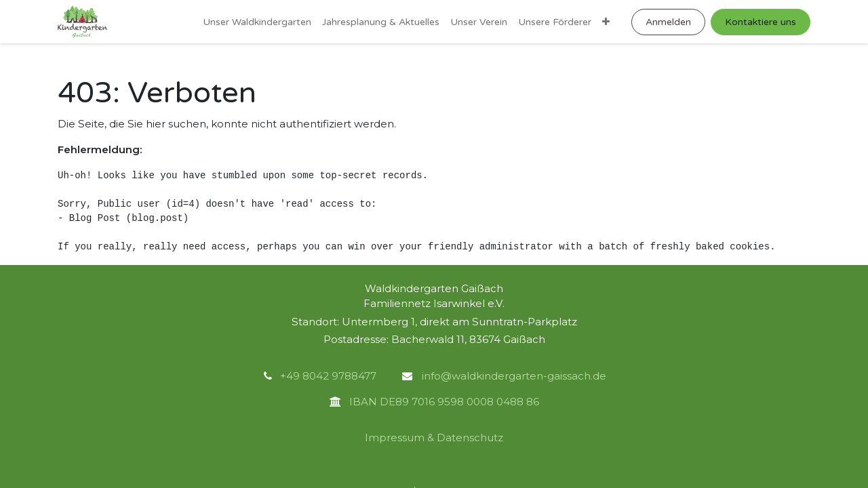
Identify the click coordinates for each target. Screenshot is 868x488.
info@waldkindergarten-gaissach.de (513, 376)
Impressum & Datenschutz (434, 438)
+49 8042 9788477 (328, 376)
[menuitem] (257, 22)
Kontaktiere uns (761, 22)
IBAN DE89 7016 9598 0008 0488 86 (440, 402)
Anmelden (668, 22)
